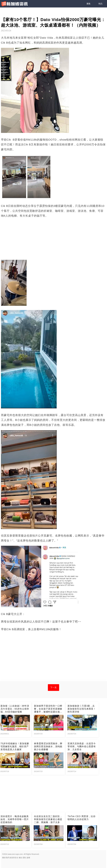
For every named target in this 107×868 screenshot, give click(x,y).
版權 (28, 858)
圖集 (89, 4)
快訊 (100, 4)
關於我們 (6, 858)
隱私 (24, 858)
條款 (20, 858)
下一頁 (53, 687)
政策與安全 (14, 858)
